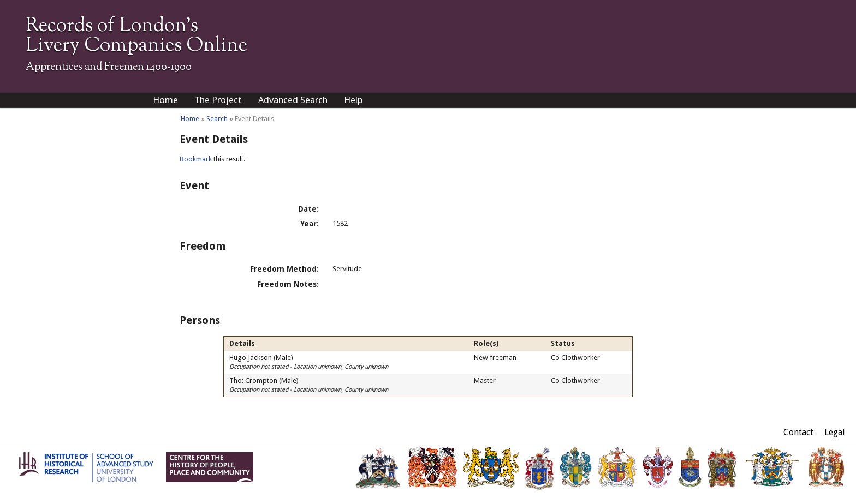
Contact (798, 432)
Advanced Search (293, 100)
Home (165, 100)
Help (353, 100)
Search (217, 119)
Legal (835, 432)
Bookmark (196, 159)
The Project (218, 100)
